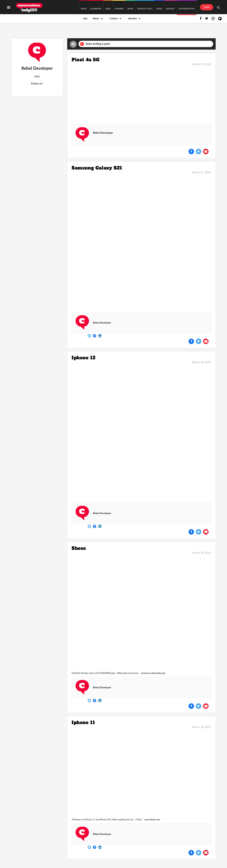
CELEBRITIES (96, 9)
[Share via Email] (206, 151)
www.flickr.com (152, 819)
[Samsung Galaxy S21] (141, 241)
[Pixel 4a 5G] (141, 92)
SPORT (130, 9)
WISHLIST (170, 9)
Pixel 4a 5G (86, 60)
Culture (114, 18)
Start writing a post (95, 44)
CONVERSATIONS (187, 9)
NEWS (84, 9)
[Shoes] (141, 612)
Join (85, 18)
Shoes (79, 548)
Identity (133, 18)
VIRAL (108, 9)
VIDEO (159, 9)
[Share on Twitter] (199, 151)
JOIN (207, 7)
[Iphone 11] (141, 772)
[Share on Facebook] (191, 151)
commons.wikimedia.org (153, 673)
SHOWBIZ (119, 9)
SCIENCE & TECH (145, 9)
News (96, 18)
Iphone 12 (84, 358)
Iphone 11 (83, 722)
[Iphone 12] (141, 431)
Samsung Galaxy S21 (97, 168)
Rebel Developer (103, 133)
